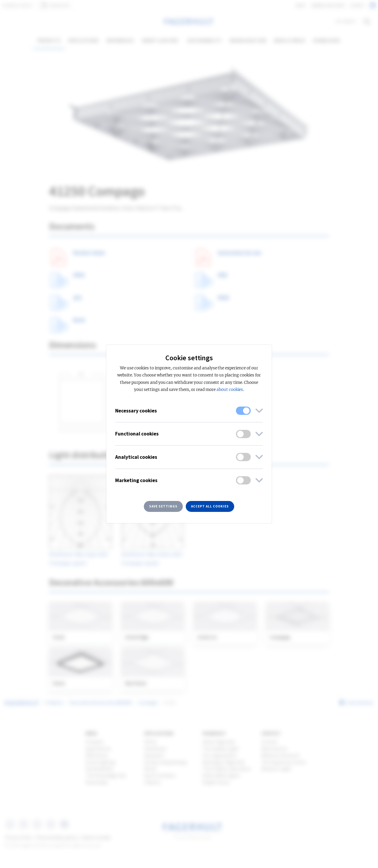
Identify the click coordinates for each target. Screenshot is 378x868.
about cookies (230, 390)
